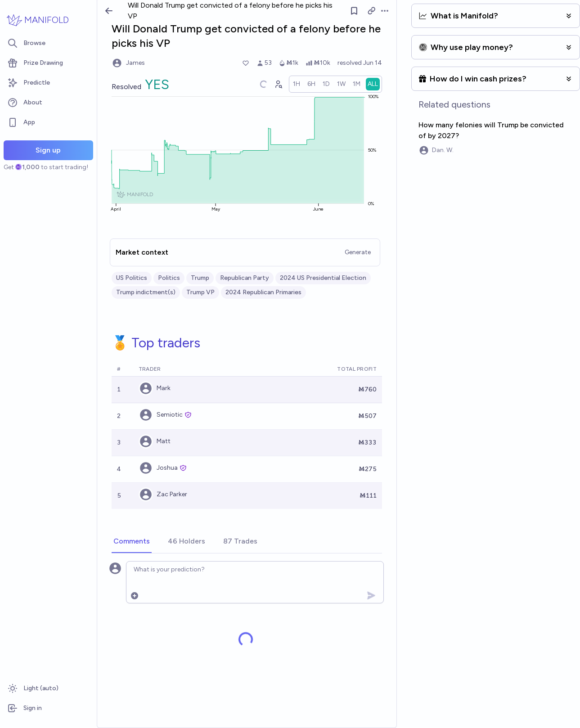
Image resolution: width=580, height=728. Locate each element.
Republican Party (245, 278)
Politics (169, 278)
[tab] (132, 542)
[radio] (297, 84)
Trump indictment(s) (146, 292)
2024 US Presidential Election (323, 278)
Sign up (48, 150)
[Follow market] (354, 11)
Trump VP (200, 292)
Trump (200, 278)
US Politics (132, 278)
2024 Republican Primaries (263, 292)
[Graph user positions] (278, 84)
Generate (358, 252)
